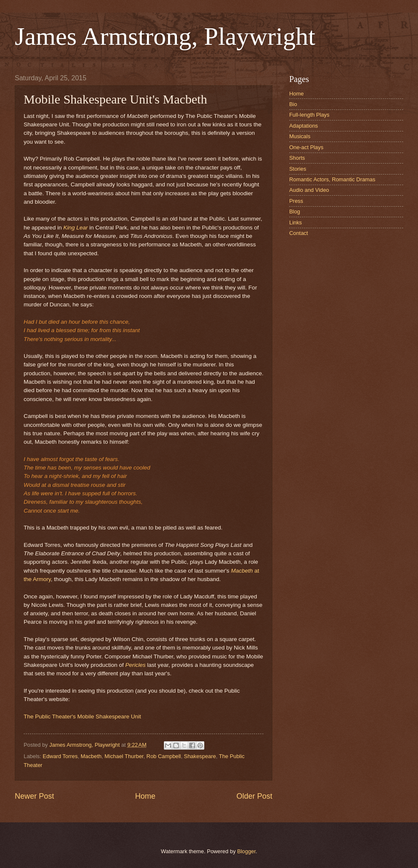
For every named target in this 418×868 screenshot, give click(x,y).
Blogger (247, 851)
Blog (295, 212)
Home (145, 796)
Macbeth (91, 756)
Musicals (300, 136)
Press (296, 201)
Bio (293, 104)
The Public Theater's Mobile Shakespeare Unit (82, 717)
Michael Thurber (124, 756)
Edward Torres (60, 756)
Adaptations (304, 126)
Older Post (254, 796)
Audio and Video (309, 190)
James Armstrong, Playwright (165, 36)
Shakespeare (200, 756)
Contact (299, 233)
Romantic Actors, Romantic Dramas (332, 179)
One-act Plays (306, 147)
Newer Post (34, 796)
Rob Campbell (164, 756)
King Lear (76, 228)
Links (296, 222)
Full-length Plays (309, 115)
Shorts (297, 158)
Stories (298, 169)
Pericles (136, 665)
